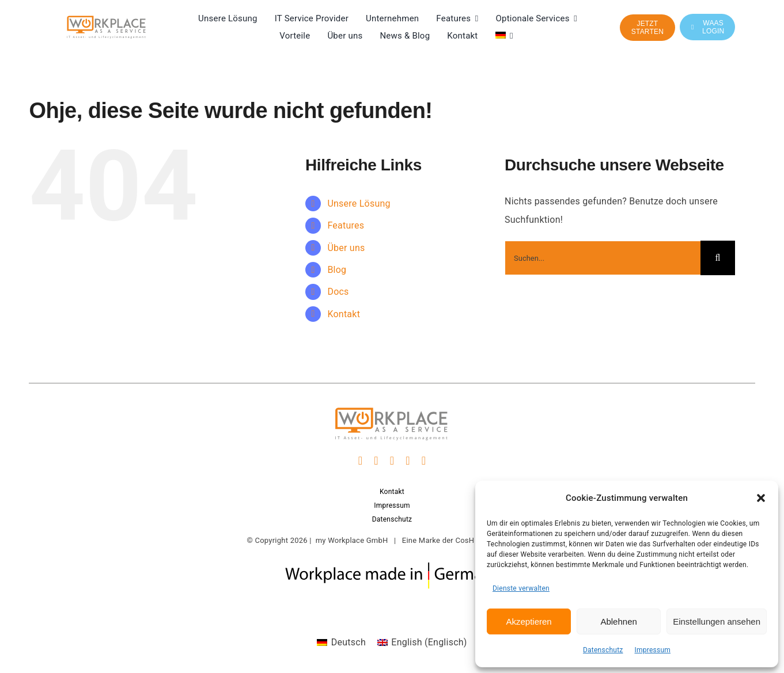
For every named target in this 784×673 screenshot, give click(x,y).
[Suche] (718, 258)
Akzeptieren (529, 621)
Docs (338, 292)
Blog (337, 270)
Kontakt (344, 314)
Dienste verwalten (521, 588)
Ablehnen (618, 621)
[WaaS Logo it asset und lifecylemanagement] (107, 19)
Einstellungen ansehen (717, 621)
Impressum (653, 650)
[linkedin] (392, 461)
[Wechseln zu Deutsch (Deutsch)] (341, 642)
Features (346, 225)
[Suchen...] (603, 258)
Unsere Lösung (359, 204)
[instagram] (376, 461)
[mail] (408, 461)
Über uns (346, 248)
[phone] (424, 461)
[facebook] (361, 461)
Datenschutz (603, 650)
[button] (761, 498)
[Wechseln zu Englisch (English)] (422, 642)
